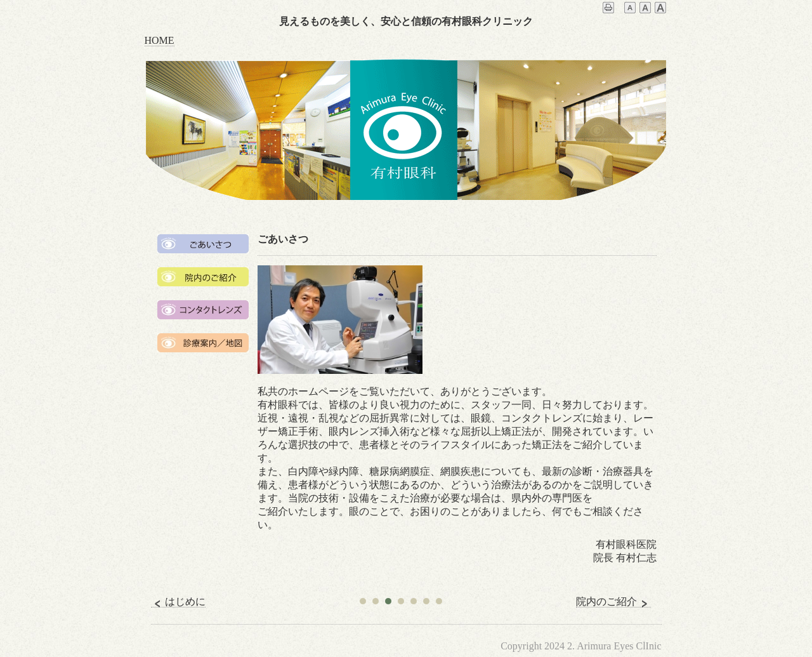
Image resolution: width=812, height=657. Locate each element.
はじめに (178, 602)
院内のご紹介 (613, 602)
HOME (160, 40)
